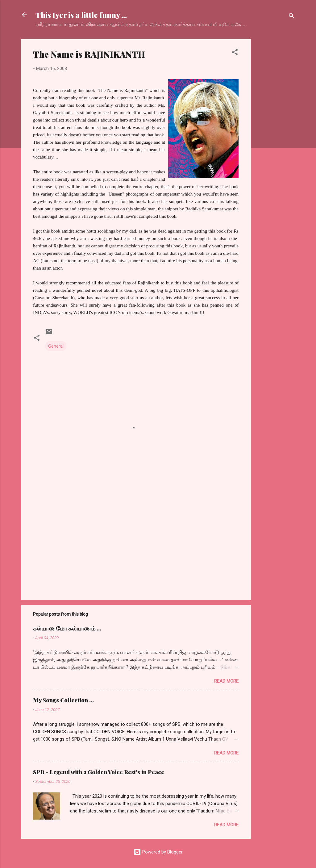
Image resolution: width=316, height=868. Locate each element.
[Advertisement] (276, 132)
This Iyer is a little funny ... (81, 15)
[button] (235, 53)
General (56, 346)
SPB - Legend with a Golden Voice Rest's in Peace (99, 772)
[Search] (292, 17)
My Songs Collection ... (63, 700)
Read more (226, 681)
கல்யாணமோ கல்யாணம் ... (67, 628)
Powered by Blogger (158, 852)
